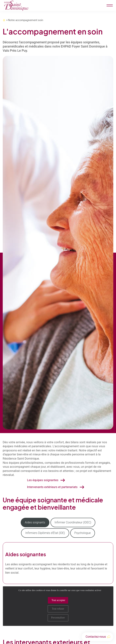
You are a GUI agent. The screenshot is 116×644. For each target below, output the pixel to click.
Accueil (4, 20)
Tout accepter (58, 600)
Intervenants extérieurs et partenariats (52, 487)
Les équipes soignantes (43, 480)
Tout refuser (58, 609)
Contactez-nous (98, 637)
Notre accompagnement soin (26, 20)
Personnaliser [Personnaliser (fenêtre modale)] (58, 618)
